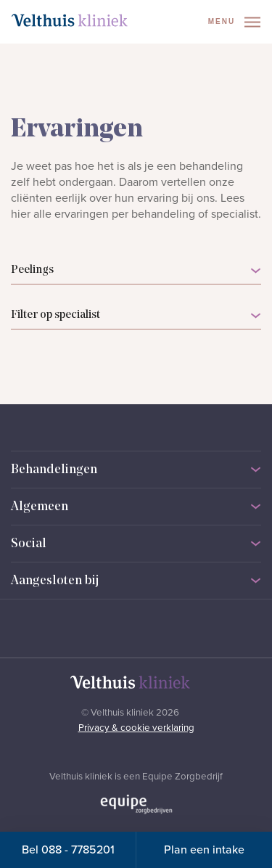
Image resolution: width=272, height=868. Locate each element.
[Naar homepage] (70, 20)
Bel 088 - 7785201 (68, 850)
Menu (234, 22)
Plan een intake (204, 850)
